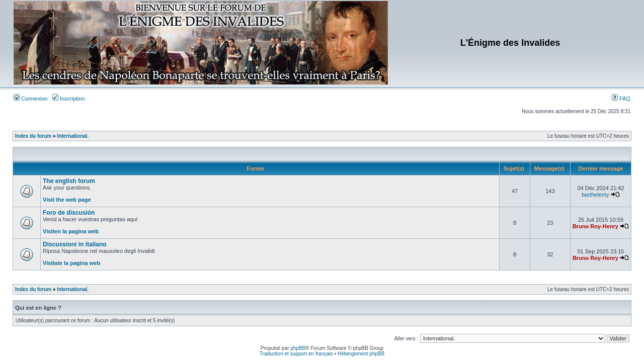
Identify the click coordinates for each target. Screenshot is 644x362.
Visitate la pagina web (71, 263)
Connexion (31, 99)
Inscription (69, 99)
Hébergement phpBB (361, 354)
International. (73, 136)
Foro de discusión (69, 213)
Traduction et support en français (296, 354)
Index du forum (33, 136)
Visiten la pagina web (71, 231)
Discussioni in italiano (75, 244)
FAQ (621, 99)
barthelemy (595, 195)
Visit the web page (67, 200)
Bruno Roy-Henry (595, 226)
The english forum (69, 181)
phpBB (298, 348)
